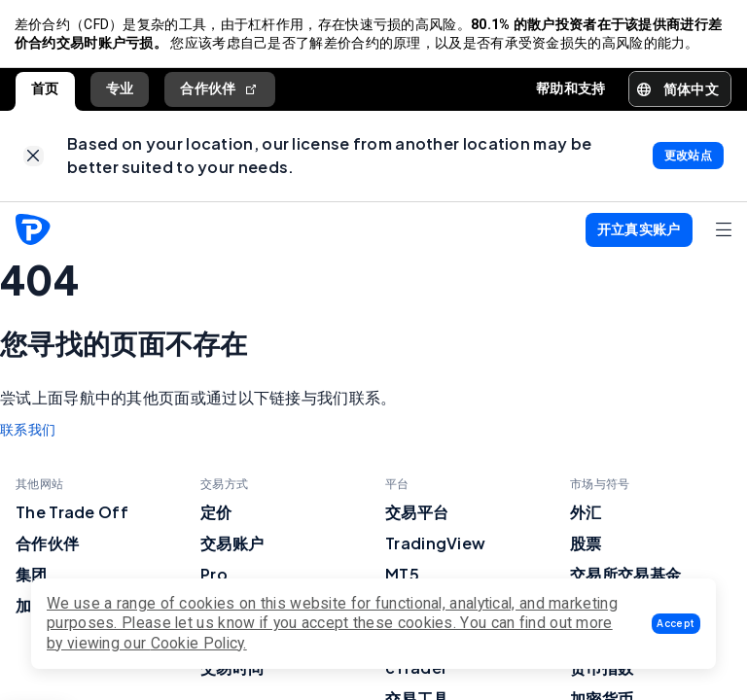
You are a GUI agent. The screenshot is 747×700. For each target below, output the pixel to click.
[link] (34, 160)
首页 (45, 90)
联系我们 (28, 435)
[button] (676, 624)
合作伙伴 (220, 91)
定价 (216, 517)
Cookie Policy (197, 643)
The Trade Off (72, 517)
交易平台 (417, 517)
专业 (120, 90)
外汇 (586, 517)
